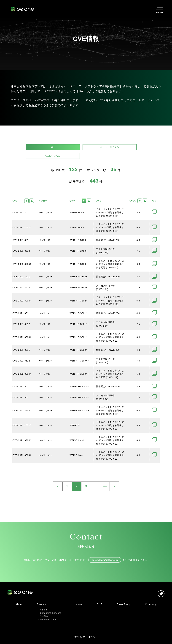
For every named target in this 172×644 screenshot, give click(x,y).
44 (105, 479)
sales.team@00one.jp (106, 553)
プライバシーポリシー (56, 553)
